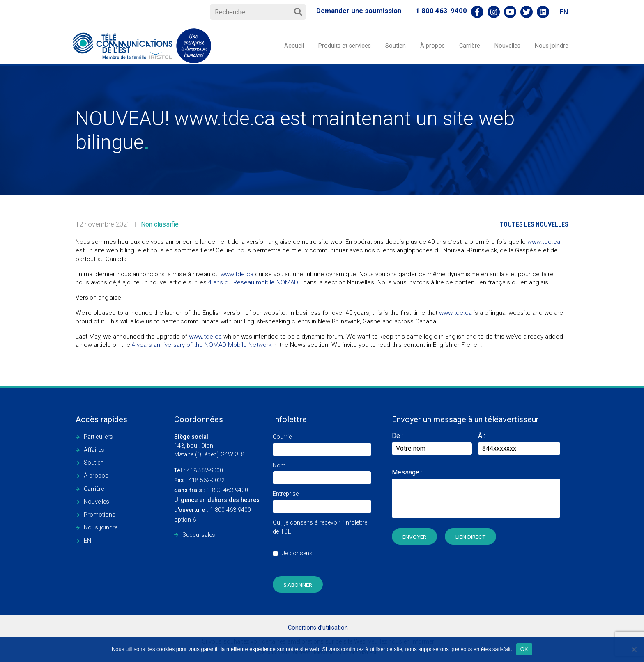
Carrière (470, 46)
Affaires (94, 450)
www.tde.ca (544, 242)
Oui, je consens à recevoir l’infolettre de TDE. (322, 542)
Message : (407, 472)
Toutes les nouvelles (534, 224)
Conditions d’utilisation (318, 628)
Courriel (322, 443)
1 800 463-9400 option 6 (217, 510)
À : (482, 436)
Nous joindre (552, 46)
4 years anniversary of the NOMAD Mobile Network (202, 345)
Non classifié (160, 224)
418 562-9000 (199, 471)
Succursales (199, 535)
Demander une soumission (359, 11)
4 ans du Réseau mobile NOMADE (255, 282)
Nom (322, 472)
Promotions (100, 515)
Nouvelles (507, 46)
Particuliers (98, 437)
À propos (432, 46)
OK (524, 649)
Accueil (294, 46)
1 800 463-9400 (441, 11)
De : (432, 443)
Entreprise (322, 500)
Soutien (396, 46)
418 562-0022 (199, 480)
